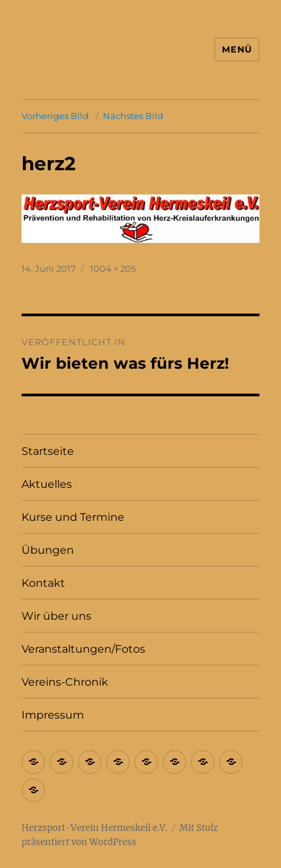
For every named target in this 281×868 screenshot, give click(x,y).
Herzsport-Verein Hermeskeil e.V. (94, 828)
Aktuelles (47, 484)
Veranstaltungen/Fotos (83, 649)
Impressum (53, 715)
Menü (237, 49)
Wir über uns (56, 616)
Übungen (48, 550)
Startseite (48, 451)
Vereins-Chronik (65, 682)
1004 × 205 (113, 268)
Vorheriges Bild (55, 116)
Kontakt (43, 583)
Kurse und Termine (73, 517)
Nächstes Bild (133, 116)
